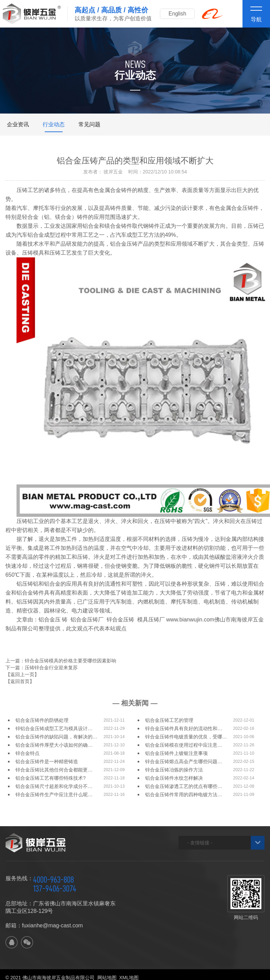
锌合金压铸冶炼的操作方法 (174, 770)
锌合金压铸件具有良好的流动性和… (184, 728)
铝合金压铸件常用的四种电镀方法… (184, 795)
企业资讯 (18, 124)
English (178, 14)
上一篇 (61, 661)
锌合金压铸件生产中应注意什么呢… (54, 795)
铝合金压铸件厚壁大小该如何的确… (54, 745)
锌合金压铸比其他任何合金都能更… (54, 770)
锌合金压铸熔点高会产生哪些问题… (184, 761)
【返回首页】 (20, 681)
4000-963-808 (53, 880)
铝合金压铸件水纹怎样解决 (174, 778)
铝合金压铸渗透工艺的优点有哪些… (184, 786)
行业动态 (54, 124)
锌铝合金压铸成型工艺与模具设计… (54, 728)
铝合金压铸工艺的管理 (169, 720)
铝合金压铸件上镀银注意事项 (176, 753)
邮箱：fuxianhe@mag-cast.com (44, 925)
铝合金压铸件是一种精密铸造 (47, 761)
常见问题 (89, 124)
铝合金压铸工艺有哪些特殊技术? (51, 778)
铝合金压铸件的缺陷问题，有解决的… (56, 737)
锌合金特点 (28, 753)
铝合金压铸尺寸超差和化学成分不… (54, 786)
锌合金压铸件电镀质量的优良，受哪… (186, 737)
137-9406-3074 (55, 888)
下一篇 (42, 668)
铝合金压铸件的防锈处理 (42, 720)
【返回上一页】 (22, 674)
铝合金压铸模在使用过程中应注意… (184, 745)
